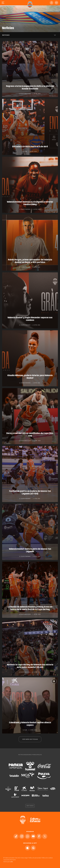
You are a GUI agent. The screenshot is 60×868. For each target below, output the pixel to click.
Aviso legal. (25, 858)
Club (25, 151)
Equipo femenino (25, 209)
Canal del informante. (10, 860)
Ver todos (30, 806)
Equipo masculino (25, 94)
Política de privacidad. (35, 858)
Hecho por (8, 862)
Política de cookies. (47, 858)
